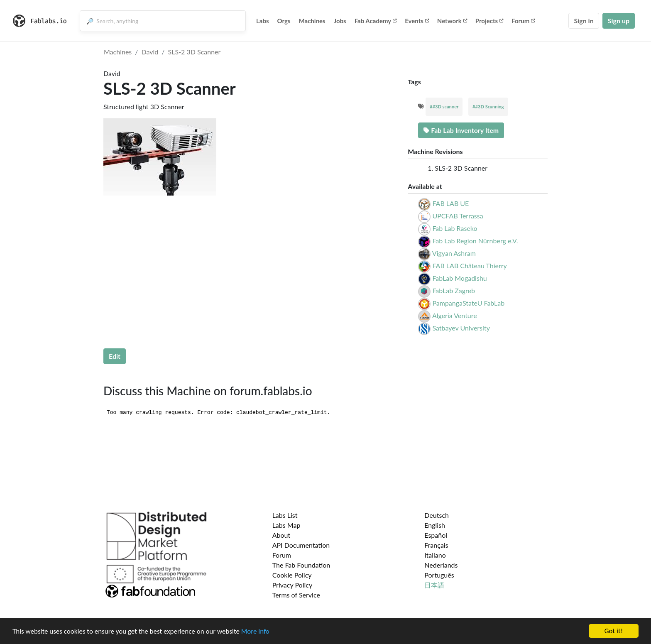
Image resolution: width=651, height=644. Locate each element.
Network (452, 21)
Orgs (284, 21)
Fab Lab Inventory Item (461, 130)
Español (436, 535)
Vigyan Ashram (454, 253)
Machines (312, 21)
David (150, 52)
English (435, 525)
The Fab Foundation (301, 565)
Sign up (619, 21)
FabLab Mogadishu (459, 278)
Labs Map (286, 525)
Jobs (340, 21)
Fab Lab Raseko (455, 228)
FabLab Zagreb (454, 290)
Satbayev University (461, 328)
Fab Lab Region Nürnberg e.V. (475, 241)
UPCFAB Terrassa (458, 216)
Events (417, 21)
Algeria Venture (455, 315)
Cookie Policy (292, 575)
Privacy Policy (292, 585)
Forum (523, 21)
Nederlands (441, 565)
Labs (263, 21)
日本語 (434, 585)
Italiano (435, 555)
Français (436, 545)
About (281, 535)
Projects (489, 21)
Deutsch (437, 515)
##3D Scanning (488, 107)
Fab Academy (376, 21)
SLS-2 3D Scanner (195, 52)
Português (439, 575)
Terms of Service (296, 595)
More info (255, 631)
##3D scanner (444, 107)
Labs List (285, 515)
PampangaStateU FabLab (468, 303)
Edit (115, 356)
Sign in (584, 21)
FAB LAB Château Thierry (469, 266)
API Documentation (301, 545)
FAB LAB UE (450, 203)
